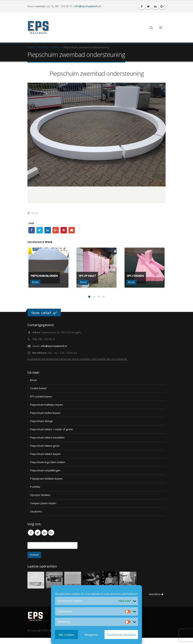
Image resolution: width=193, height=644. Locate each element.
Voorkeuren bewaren (121, 635)
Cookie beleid (38, 388)
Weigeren (91, 635)
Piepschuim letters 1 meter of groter (52, 429)
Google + (56, 230)
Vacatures (36, 511)
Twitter (40, 230)
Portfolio (35, 487)
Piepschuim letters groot (45, 446)
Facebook (32, 230)
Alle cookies (66, 635)
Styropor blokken (40, 495)
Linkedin (44, 533)
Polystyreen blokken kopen (46, 479)
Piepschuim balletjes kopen (47, 405)
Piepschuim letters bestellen (47, 438)
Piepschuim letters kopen (45, 454)
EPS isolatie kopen (41, 397)
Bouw (35, 213)
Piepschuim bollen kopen (45, 413)
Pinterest (64, 230)
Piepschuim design (41, 421)
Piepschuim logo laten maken (48, 462)
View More (156, 594)
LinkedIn (48, 230)
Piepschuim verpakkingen (45, 470)
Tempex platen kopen (43, 503)
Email (72, 230)
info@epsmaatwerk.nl (88, 6)
